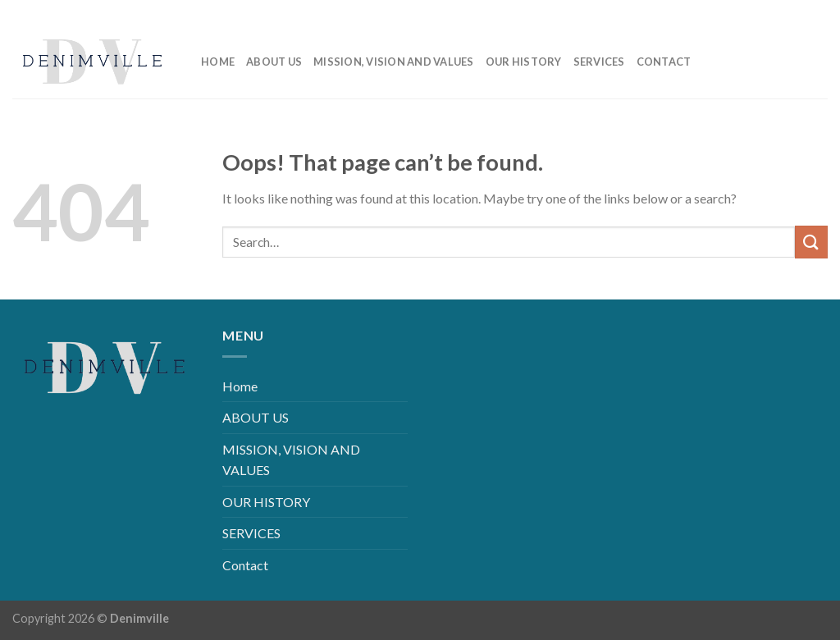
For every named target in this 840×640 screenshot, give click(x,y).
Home (218, 62)
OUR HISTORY (524, 62)
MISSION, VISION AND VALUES (394, 62)
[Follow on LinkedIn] (789, 12)
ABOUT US (274, 62)
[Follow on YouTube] (815, 12)
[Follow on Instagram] (762, 12)
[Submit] (811, 242)
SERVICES (599, 62)
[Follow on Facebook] (736, 12)
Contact (664, 62)
